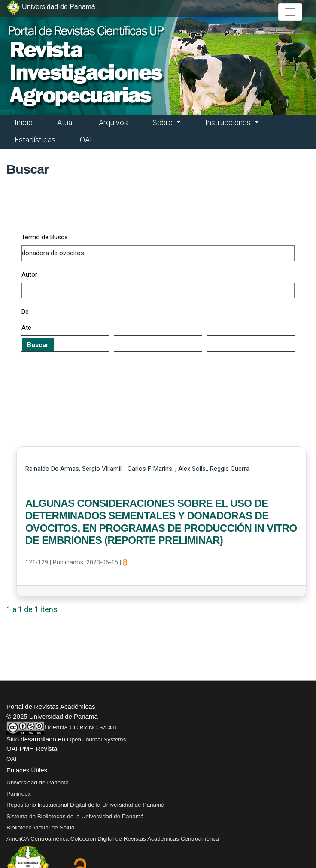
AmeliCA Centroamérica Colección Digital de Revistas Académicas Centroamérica (113, 839)
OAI (86, 140)
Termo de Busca (45, 237)
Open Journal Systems (97, 740)
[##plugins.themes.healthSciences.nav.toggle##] (290, 12)
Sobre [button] (163, 122)
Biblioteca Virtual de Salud (40, 827)
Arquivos (113, 122)
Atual (65, 122)
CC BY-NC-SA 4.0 (93, 728)
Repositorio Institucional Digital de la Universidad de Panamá (85, 805)
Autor (29, 274)
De (25, 312)
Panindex (19, 794)
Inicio (24, 122)
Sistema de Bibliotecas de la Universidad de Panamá (75, 816)
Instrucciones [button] (229, 122)
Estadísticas (35, 140)
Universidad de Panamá (38, 782)
